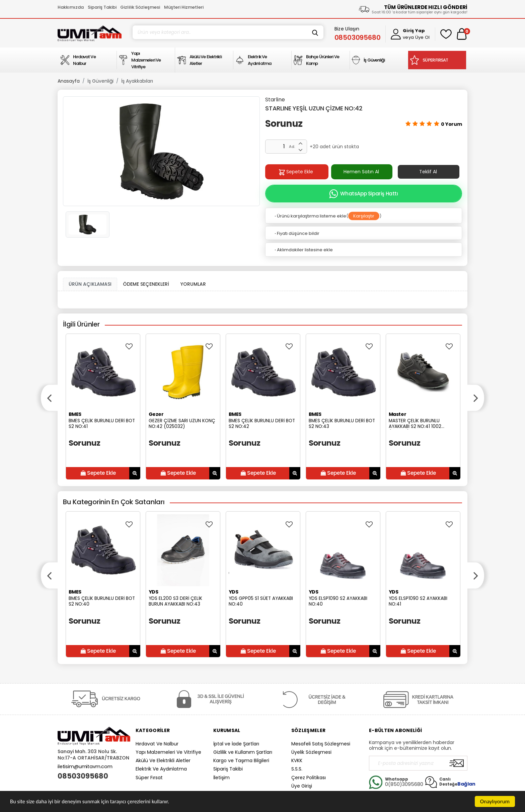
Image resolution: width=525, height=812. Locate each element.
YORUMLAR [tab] (193, 284)
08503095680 (83, 776)
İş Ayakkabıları (137, 81)
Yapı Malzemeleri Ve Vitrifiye (168, 752)
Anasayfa (69, 81)
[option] (161, 151)
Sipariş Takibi (102, 7)
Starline (275, 100)
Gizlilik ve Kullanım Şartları (243, 752)
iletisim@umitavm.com (85, 766)
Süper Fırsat (149, 778)
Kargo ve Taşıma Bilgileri (241, 760)
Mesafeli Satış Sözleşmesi (321, 744)
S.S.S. (297, 769)
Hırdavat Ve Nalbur (157, 744)
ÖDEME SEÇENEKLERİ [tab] (146, 284)
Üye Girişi (302, 786)
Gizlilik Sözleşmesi (140, 7)
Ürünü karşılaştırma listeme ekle (310, 216)
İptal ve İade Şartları (236, 744)
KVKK (297, 760)
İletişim (221, 778)
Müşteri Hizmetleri (184, 7)
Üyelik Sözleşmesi (311, 752)
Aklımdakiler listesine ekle (303, 250)
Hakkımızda (71, 7)
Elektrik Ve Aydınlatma (161, 769)
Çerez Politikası (309, 778)
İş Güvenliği (100, 81)
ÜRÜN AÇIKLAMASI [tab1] (90, 284)
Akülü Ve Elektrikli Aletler (163, 760)
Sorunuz (284, 124)
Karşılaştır (364, 216)
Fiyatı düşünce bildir (296, 233)
